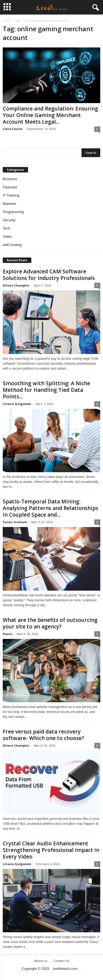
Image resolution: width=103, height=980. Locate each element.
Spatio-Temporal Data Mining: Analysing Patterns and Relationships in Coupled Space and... (50, 508)
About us (41, 961)
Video (7, 236)
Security (9, 220)
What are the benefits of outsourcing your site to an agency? (50, 623)
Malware (9, 204)
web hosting (12, 245)
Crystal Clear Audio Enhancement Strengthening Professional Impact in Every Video (51, 850)
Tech (6, 228)
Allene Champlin (16, 285)
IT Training (11, 195)
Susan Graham (15, 522)
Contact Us (61, 961)
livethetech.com (65, 969)
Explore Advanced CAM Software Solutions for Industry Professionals (49, 275)
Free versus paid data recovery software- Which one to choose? (43, 735)
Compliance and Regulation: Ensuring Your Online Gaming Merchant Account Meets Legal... (50, 115)
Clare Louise (13, 129)
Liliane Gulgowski (17, 404)
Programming (13, 212)
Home (6, 21)
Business (10, 179)
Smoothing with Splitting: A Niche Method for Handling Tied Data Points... (46, 390)
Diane (7, 634)
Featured (10, 187)
